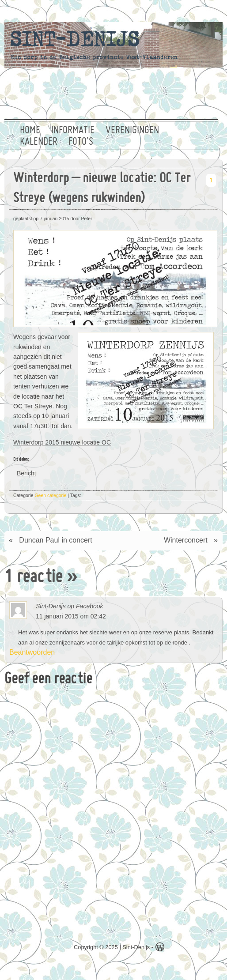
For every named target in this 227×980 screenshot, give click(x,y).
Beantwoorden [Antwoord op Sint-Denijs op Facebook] (26, 652)
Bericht (26, 473)
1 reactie (34, 578)
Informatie (73, 131)
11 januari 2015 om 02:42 (71, 616)
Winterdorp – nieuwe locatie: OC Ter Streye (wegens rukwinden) (102, 189)
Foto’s (81, 142)
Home (30, 131)
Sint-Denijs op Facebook (70, 606)
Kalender (39, 142)
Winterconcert (186, 540)
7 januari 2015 (55, 219)
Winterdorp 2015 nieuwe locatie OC (62, 442)
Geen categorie (50, 495)
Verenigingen (132, 131)
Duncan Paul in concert (55, 540)
